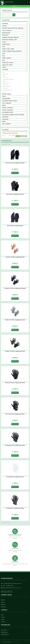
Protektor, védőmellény (7, 108)
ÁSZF (2, 615)
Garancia (3, 622)
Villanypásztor (5, 119)
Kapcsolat (3, 607)
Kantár (4, 47)
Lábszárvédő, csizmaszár (8, 63)
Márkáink (3, 605)
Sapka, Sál (5, 88)
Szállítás (3, 617)
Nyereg (4, 96)
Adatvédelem (4, 632)
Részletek (15, 538)
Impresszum (4, 630)
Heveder (4, 42)
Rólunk (3, 602)
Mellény (4, 81)
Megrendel (15, 173)
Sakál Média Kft (5, 635)
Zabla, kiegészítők (6, 124)
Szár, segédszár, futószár (8, 112)
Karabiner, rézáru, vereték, (8, 49)
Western (4, 122)
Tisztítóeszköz (5, 117)
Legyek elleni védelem (7, 65)
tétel (15, 6)
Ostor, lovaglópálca (7, 103)
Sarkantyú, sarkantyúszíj (7, 110)
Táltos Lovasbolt (7, 642)
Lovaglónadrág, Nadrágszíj (8, 79)
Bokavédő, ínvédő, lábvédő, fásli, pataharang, (13, 28)
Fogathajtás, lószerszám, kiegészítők (10, 37)
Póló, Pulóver (5, 85)
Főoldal (3, 600)
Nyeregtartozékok (6, 99)
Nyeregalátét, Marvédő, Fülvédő (10, 101)
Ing (3, 72)
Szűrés (18, 136)
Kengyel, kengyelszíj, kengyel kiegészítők (12, 51)
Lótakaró (4, 67)
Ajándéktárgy (5, 24)
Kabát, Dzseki (5, 74)
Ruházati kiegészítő (7, 87)
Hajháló (4, 76)
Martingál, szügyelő (7, 94)
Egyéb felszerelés (6, 33)
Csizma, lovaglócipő (7, 31)
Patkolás (4, 105)
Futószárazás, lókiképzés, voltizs (9, 40)
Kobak (4, 54)
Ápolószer (4, 26)
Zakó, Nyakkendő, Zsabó (8, 90)
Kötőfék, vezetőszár (7, 58)
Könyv (4, 56)
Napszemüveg (6, 83)
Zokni (4, 92)
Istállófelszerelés (6, 44)
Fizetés (3, 620)
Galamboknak (5, 35)
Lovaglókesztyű (6, 78)
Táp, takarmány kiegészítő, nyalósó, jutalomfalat (13, 115)
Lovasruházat (5, 70)
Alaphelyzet (24, 136)
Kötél (3, 60)
